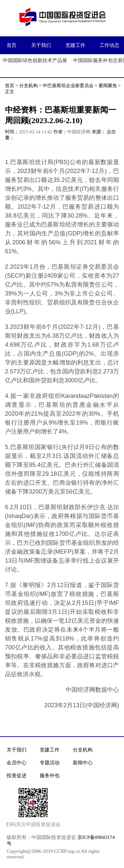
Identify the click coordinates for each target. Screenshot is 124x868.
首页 (12, 45)
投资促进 (17, 776)
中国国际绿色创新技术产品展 (35, 60)
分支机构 (28, 86)
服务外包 (50, 776)
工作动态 (109, 45)
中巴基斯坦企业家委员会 (68, 86)
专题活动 (50, 763)
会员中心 (17, 763)
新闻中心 (83, 763)
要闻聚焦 (108, 86)
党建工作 (75, 45)
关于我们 (41, 45)
